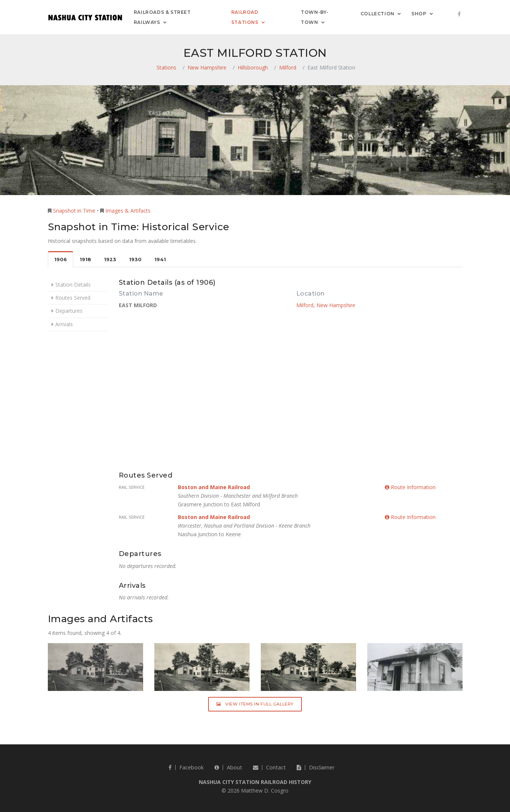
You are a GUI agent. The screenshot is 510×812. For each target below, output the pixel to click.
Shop (419, 13)
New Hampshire (207, 67)
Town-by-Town (315, 17)
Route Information (410, 487)
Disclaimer (316, 767)
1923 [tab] (110, 260)
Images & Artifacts (128, 211)
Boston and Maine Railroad (214, 487)
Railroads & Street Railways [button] (162, 17)
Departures (69, 311)
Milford (288, 67)
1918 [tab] (85, 260)
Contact (269, 767)
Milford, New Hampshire (326, 305)
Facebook (186, 767)
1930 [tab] (135, 260)
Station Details (73, 285)
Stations (166, 67)
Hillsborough (253, 67)
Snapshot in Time (74, 211)
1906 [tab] (61, 260)
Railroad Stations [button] (245, 17)
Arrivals (64, 324)
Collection (378, 13)
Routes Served (73, 298)
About (228, 767)
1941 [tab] (160, 260)
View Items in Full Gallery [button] (255, 704)
